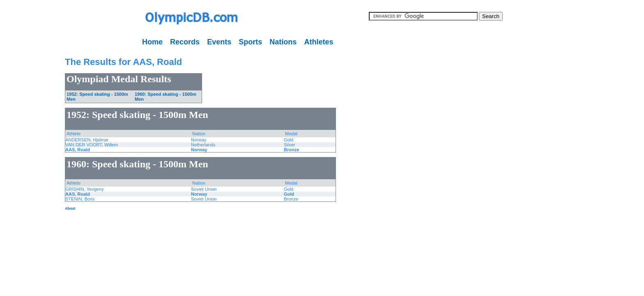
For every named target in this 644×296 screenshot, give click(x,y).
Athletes (319, 42)
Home (152, 42)
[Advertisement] (27, 173)
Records (185, 42)
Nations (283, 42)
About (70, 208)
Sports (250, 42)
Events (219, 42)
